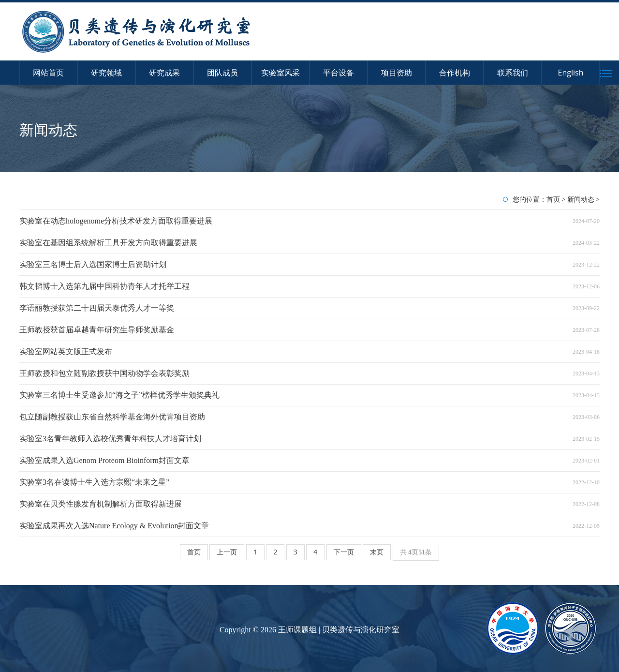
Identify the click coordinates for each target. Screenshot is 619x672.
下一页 (344, 552)
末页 (377, 552)
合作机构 (455, 73)
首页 (553, 199)
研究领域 (106, 73)
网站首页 (48, 73)
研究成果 (164, 73)
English (571, 73)
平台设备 (339, 73)
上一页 (227, 552)
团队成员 (222, 73)
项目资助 (397, 73)
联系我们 (513, 73)
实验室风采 (280, 73)
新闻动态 (581, 199)
